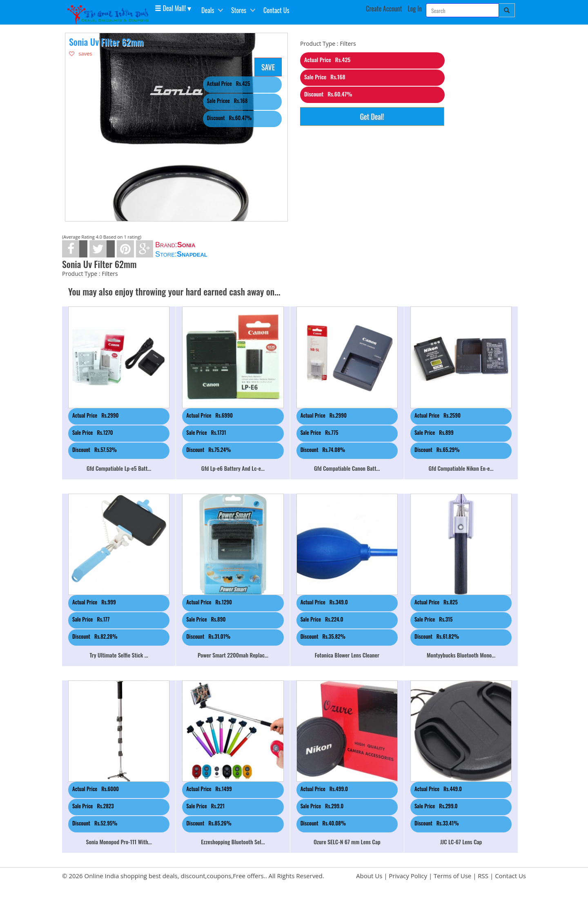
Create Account (384, 9)
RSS (483, 876)
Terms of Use (452, 876)
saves (81, 54)
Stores (239, 10)
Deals (208, 10)
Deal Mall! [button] (170, 8)
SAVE (268, 67)
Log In (415, 9)
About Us (369, 876)
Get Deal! (372, 116)
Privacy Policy (408, 876)
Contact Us (276, 10)
